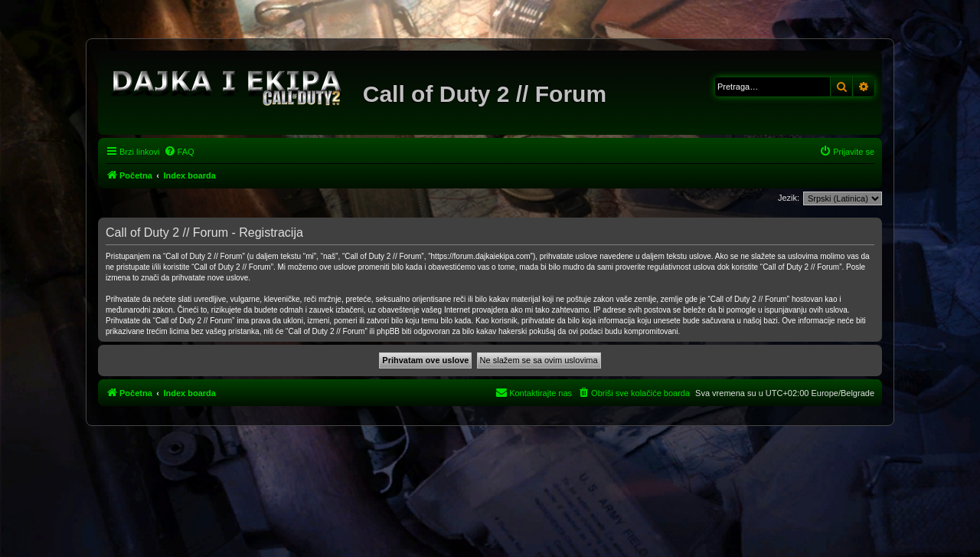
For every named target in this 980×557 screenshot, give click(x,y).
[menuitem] (179, 152)
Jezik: (789, 198)
